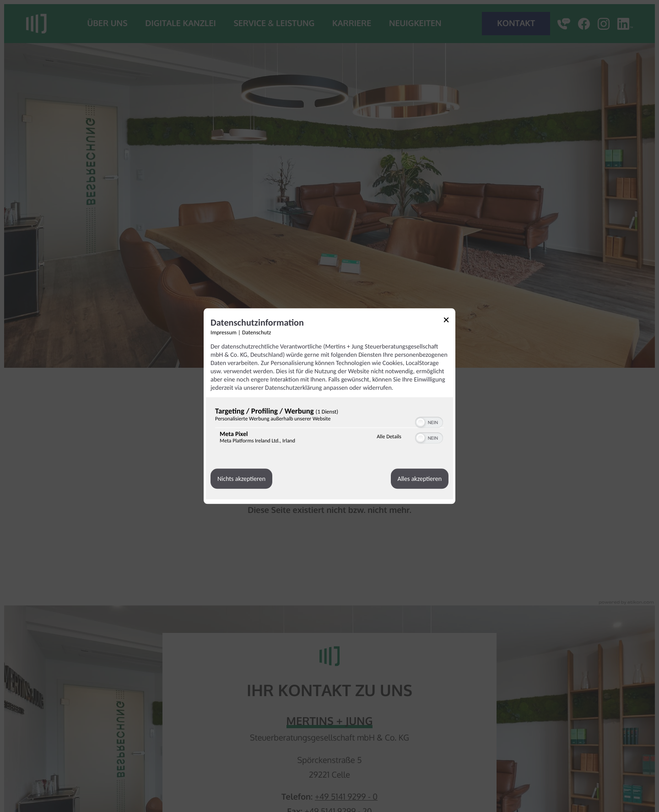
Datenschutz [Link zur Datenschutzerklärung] (257, 333)
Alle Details (389, 437)
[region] (329, 428)
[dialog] (329, 406)
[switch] (429, 421)
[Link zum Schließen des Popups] (449, 321)
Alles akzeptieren (420, 479)
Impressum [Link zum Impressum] (224, 333)
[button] (421, 422)
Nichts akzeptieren (241, 479)
